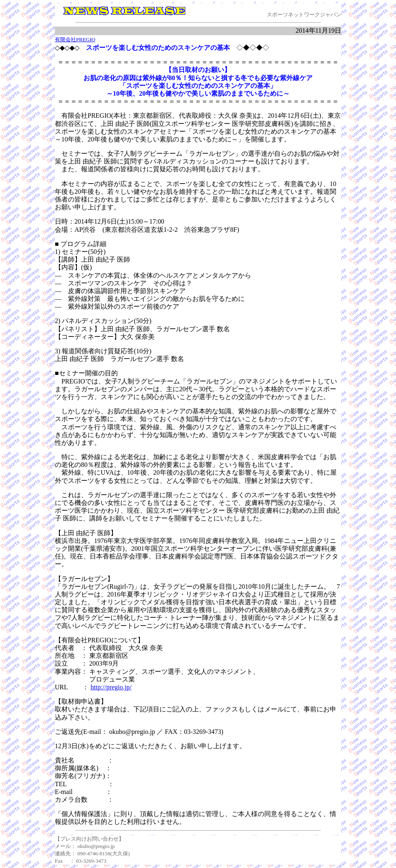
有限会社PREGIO (75, 39)
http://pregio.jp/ (111, 687)
